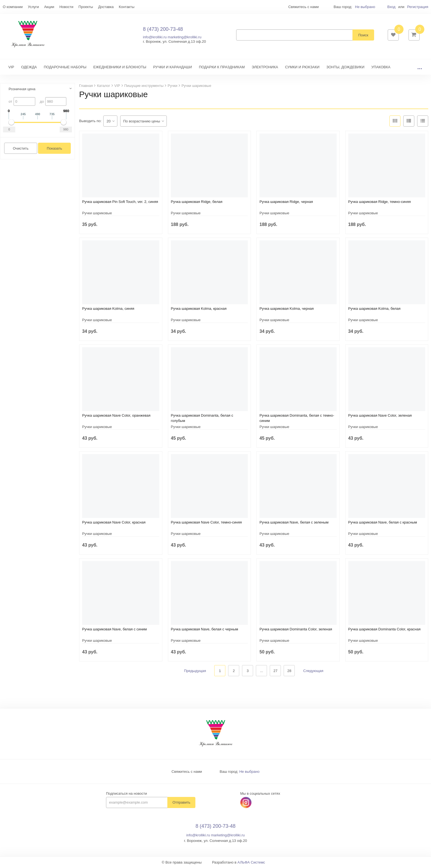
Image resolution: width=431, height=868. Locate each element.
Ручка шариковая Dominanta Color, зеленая (296, 629)
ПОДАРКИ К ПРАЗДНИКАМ (222, 67)
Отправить (181, 803)
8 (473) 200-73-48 (163, 29)
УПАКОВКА (381, 67)
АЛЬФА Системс (251, 863)
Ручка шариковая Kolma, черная (287, 309)
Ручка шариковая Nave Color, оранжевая (116, 416)
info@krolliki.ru (155, 37)
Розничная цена (22, 89)
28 (289, 671)
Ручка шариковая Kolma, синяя (108, 309)
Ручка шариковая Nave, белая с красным (383, 523)
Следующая (313, 671)
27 (275, 671)
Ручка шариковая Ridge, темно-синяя (380, 202)
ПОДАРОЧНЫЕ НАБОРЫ (65, 67)
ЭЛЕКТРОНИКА (265, 67)
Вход (391, 7)
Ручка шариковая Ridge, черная (286, 202)
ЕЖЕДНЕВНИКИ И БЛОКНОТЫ (120, 67)
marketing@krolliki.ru (185, 37)
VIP (11, 67)
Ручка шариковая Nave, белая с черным (205, 629)
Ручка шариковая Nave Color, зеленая (380, 416)
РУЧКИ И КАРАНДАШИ (173, 67)
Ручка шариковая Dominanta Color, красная (385, 629)
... (420, 67)
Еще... (8, 7)
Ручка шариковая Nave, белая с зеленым (294, 523)
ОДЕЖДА (29, 67)
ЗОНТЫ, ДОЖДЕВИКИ (345, 67)
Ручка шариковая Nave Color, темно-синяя (206, 523)
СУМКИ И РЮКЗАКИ (302, 67)
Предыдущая (195, 671)
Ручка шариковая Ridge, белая (197, 202)
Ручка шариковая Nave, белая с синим (114, 629)
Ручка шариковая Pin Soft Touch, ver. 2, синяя (120, 202)
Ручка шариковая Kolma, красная (199, 309)
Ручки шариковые (97, 213)
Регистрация (418, 7)
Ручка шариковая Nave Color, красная (114, 523)
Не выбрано (365, 7)
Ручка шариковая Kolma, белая (375, 309)
